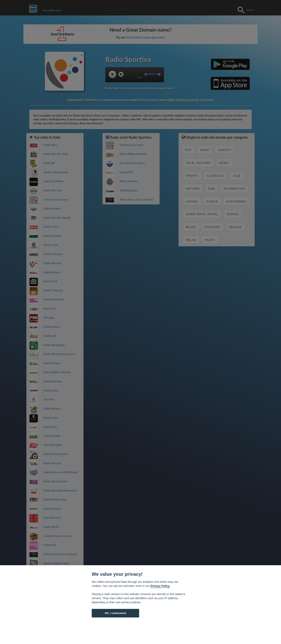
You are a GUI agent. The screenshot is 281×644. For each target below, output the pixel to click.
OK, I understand (115, 613)
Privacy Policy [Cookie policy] (160, 586)
